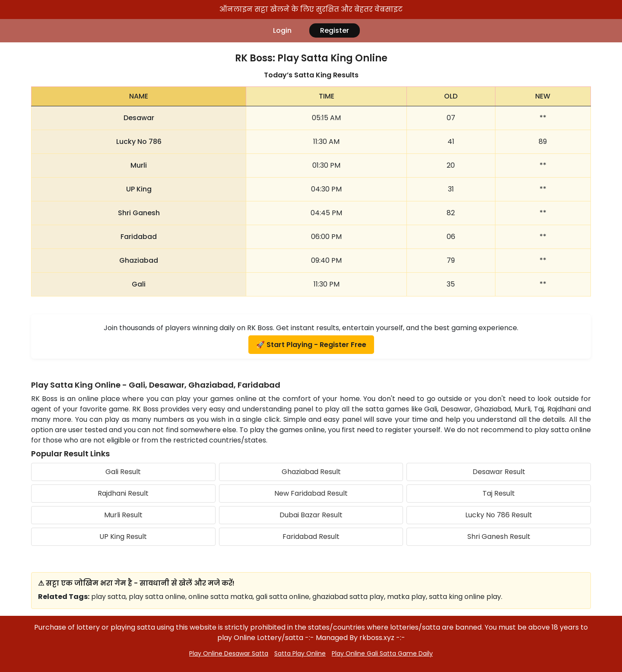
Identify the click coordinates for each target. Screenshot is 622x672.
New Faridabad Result (311, 493)
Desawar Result (499, 472)
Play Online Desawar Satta (229, 653)
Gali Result (123, 472)
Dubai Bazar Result (311, 515)
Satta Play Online (300, 653)
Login (282, 30)
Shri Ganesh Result (499, 537)
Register (335, 30)
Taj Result (499, 493)
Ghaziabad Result (311, 472)
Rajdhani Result (123, 493)
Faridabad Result (311, 537)
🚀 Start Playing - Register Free (311, 345)
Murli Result (123, 515)
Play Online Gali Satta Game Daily (382, 653)
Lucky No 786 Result (499, 515)
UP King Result (123, 537)
